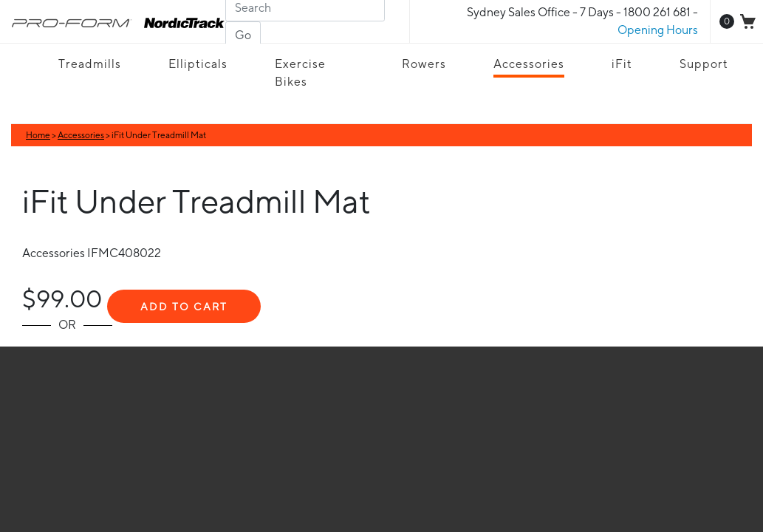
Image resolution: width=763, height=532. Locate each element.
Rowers (424, 64)
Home (38, 135)
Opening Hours (658, 30)
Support (704, 64)
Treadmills (90, 64)
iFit (622, 64)
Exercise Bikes (300, 73)
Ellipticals (198, 64)
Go (243, 35)
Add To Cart (184, 306)
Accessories (529, 64)
